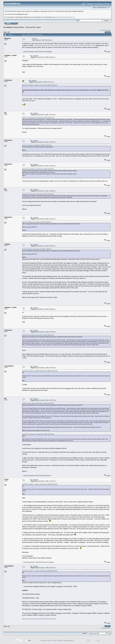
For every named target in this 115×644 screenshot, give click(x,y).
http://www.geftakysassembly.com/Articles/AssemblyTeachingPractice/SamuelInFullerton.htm (65, 45)
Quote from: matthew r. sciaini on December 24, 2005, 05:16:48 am (40, 85)
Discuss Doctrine (19, 27)
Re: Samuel (34, 56)
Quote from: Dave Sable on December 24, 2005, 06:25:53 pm (38, 335)
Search (14, 23)
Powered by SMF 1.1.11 (47, 641)
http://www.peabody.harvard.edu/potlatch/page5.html (39, 619)
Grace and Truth (30, 27)
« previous (103, 30)
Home (8, 23)
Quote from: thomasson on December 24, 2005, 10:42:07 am (38, 194)
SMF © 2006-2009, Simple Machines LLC (64, 641)
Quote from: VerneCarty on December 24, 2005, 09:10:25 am (38, 169)
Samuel (39, 27)
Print (108, 32)
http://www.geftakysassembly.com (65, 17)
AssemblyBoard (8, 27)
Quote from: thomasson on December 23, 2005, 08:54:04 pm (38, 118)
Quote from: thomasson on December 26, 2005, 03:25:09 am (38, 434)
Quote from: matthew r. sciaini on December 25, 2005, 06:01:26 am (40, 371)
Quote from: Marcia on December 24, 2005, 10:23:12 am (37, 145)
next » (109, 30)
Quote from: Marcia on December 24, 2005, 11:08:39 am (37, 222)
